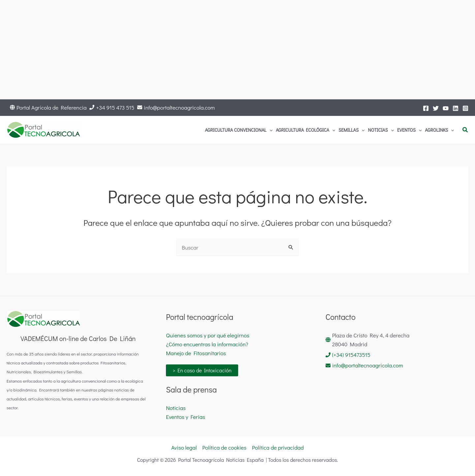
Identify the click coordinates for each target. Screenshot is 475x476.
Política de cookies (224, 447)
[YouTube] (446, 108)
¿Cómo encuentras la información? (207, 344)
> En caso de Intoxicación (202, 370)
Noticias (176, 408)
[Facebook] (426, 108)
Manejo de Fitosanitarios (196, 353)
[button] (465, 130)
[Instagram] (465, 108)
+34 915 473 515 (115, 107)
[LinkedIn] (456, 108)
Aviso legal (184, 447)
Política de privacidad (278, 447)
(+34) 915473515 (351, 355)
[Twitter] (436, 108)
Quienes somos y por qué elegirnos (208, 335)
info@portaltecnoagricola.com (179, 107)
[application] (269, 130)
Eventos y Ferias (186, 417)
